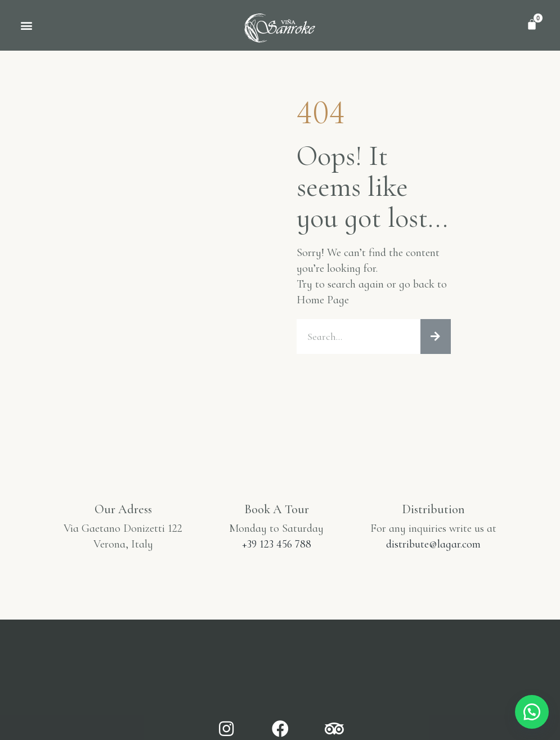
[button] (26, 26)
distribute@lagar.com (433, 545)
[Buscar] (436, 337)
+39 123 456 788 (277, 545)
